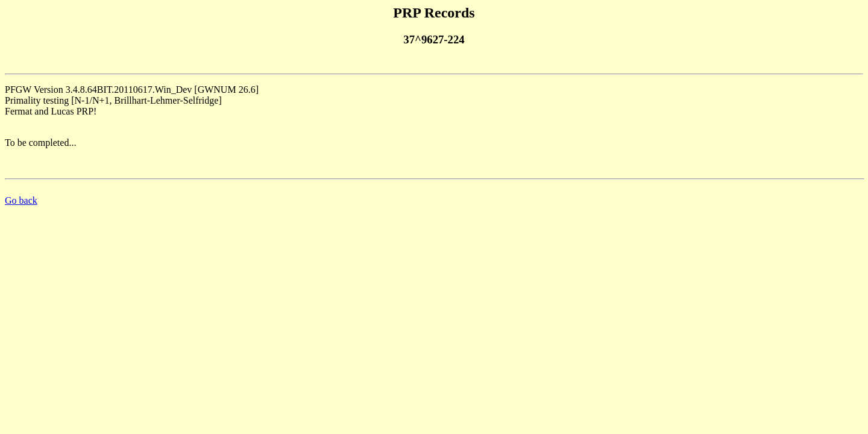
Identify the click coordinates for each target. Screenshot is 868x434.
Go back (21, 200)
